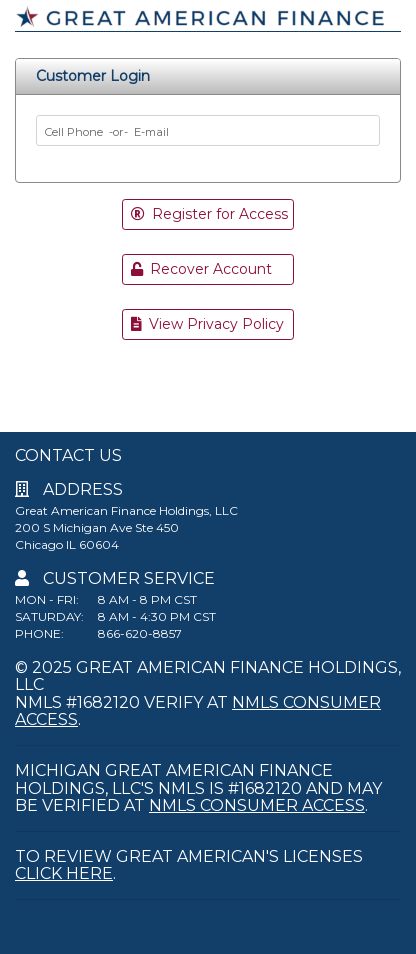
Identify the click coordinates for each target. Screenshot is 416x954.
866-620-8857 (140, 633)
